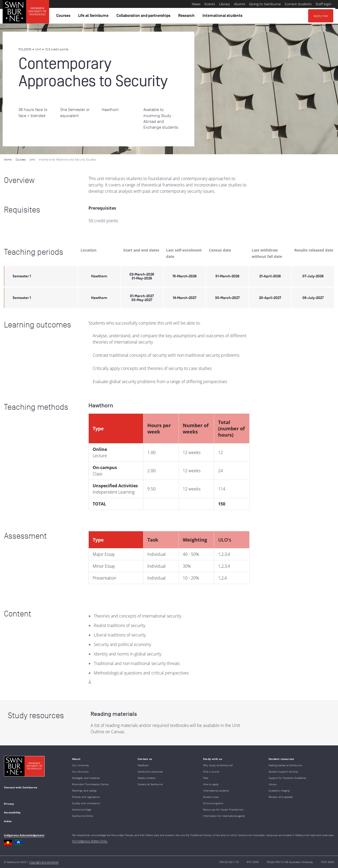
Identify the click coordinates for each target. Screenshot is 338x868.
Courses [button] (64, 17)
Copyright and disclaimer (44, 862)
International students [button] (223, 17)
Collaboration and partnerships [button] (144, 17)
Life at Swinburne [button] (94, 17)
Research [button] (187, 17)
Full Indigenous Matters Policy (90, 841)
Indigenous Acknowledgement (24, 835)
